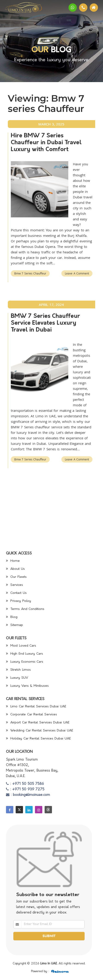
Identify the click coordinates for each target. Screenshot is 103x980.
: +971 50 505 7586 (25, 784)
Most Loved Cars (21, 646)
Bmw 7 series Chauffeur (30, 273)
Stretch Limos (18, 670)
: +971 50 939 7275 (25, 790)
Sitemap (15, 625)
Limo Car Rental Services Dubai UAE (36, 707)
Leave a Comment (77, 273)
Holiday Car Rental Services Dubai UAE (38, 739)
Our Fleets (16, 577)
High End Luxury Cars (24, 654)
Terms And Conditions (25, 609)
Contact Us (16, 593)
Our (40, 50)
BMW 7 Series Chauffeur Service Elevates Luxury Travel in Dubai (46, 323)
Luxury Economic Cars (25, 662)
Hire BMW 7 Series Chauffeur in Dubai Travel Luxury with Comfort (46, 143)
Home (13, 561)
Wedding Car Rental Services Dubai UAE (40, 731)
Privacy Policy (19, 601)
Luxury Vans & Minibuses (27, 686)
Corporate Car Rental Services (31, 715)
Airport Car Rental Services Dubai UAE (38, 723)
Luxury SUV (17, 678)
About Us (15, 569)
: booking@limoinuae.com (28, 795)
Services (15, 585)
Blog (12, 617)
